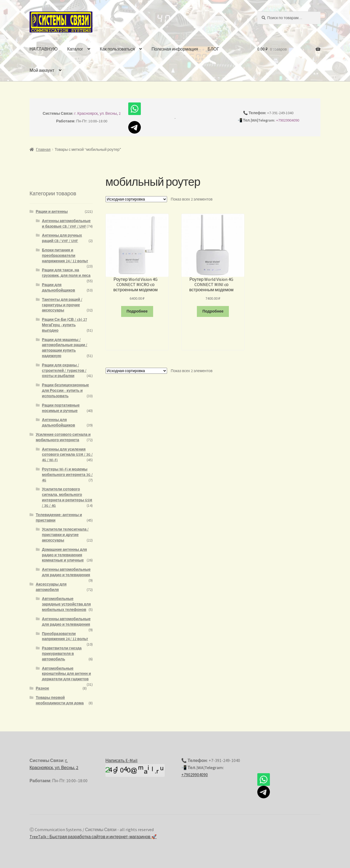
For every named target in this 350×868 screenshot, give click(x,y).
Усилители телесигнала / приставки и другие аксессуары (65, 535)
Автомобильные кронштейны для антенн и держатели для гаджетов (66, 674)
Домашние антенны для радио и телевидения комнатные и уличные (64, 555)
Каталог (75, 49)
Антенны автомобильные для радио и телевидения (66, 572)
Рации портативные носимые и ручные (61, 408)
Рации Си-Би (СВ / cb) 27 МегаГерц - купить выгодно (64, 325)
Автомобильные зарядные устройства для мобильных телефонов (66, 604)
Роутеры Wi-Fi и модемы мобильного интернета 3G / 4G (67, 475)
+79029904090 (288, 120)
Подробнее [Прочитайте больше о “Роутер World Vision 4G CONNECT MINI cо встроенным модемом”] (213, 311)
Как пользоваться (117, 49)
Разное (43, 688)
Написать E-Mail (122, 760)
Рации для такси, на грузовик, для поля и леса (66, 273)
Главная (43, 149)
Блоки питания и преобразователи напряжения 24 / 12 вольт (65, 255)
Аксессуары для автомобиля (51, 587)
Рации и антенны (52, 211)
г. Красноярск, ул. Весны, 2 (98, 113)
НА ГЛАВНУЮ (44, 49)
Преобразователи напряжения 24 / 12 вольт (65, 636)
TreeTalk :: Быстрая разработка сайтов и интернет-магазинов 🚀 (93, 837)
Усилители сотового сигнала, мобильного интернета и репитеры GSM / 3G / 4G (67, 497)
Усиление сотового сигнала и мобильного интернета (63, 437)
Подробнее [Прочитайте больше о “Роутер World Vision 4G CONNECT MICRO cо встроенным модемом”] (137, 311)
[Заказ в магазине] (136, 199)
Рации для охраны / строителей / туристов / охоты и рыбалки (64, 370)
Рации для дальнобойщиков (58, 287)
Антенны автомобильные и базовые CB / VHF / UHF (66, 223)
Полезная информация (175, 49)
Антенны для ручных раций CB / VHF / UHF (62, 238)
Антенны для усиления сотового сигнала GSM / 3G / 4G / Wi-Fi (67, 455)
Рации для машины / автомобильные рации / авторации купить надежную (65, 348)
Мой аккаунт (42, 70)
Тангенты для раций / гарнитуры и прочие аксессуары (62, 305)
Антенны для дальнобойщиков (58, 422)
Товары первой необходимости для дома (60, 700)
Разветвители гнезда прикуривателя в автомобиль (62, 654)
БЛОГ (213, 49)
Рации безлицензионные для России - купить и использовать (65, 390)
